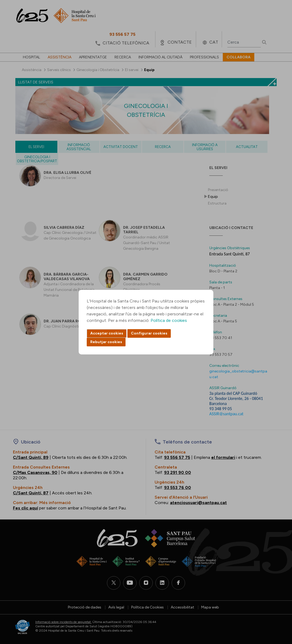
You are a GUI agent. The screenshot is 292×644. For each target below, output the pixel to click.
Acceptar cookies (107, 333)
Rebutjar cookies (106, 342)
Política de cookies (169, 320)
